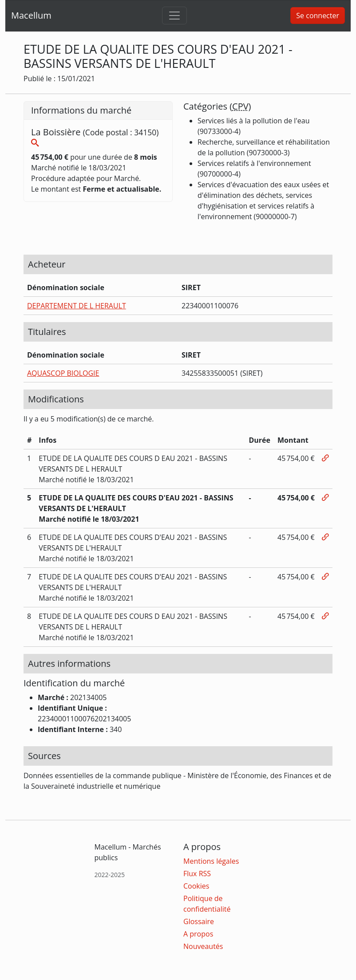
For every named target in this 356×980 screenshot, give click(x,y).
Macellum (31, 15)
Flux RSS (197, 874)
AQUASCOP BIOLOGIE (63, 373)
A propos (198, 934)
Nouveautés (203, 946)
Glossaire (199, 921)
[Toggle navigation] (174, 16)
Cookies (196, 886)
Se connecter (318, 16)
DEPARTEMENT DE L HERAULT (77, 306)
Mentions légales (211, 861)
